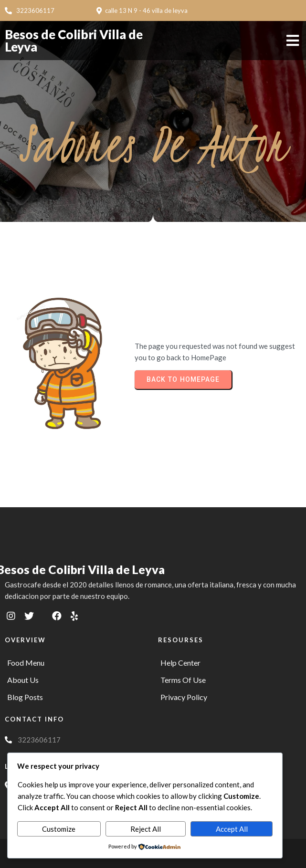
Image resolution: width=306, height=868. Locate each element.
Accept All (232, 829)
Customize (59, 829)
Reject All (146, 829)
